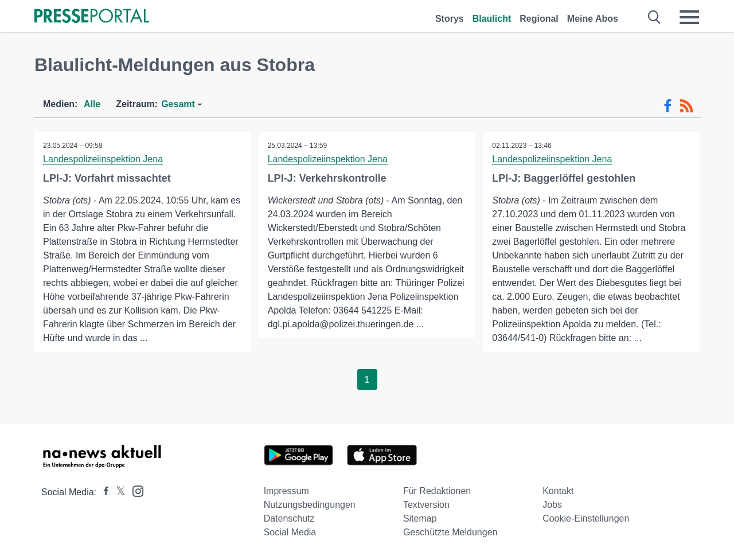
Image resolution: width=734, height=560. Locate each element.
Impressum (286, 491)
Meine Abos (593, 19)
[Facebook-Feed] (668, 106)
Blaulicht (492, 19)
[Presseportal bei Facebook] (103, 492)
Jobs (552, 505)
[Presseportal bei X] (117, 492)
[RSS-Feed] (686, 106)
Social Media (290, 532)
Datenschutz (289, 518)
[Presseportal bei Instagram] (134, 490)
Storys (450, 19)
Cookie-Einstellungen (586, 518)
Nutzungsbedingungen (310, 505)
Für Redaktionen (437, 491)
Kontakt (558, 491)
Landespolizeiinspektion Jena (103, 159)
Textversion (426, 505)
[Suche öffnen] (655, 17)
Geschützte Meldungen (450, 532)
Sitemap (420, 518)
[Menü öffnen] (689, 17)
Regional (539, 19)
